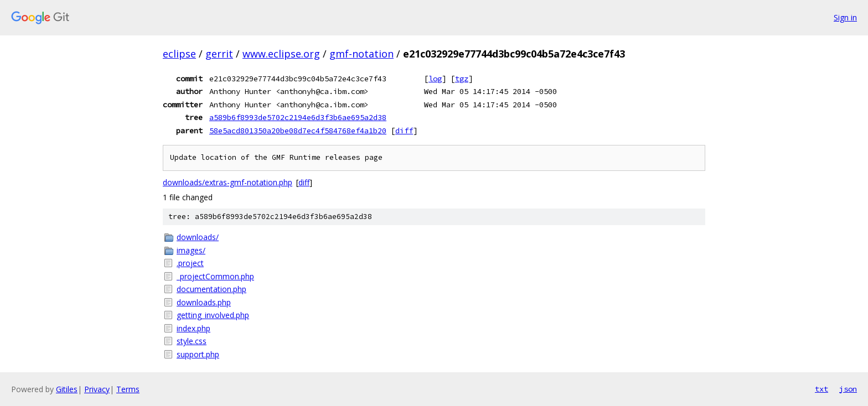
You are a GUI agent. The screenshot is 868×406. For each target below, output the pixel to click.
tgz (462, 79)
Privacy (97, 389)
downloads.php (204, 302)
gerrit (219, 54)
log (435, 79)
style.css (192, 341)
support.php (198, 354)
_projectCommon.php (215, 276)
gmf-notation (361, 54)
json (848, 389)
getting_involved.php (213, 315)
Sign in (845, 17)
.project (190, 263)
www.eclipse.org (281, 54)
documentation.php (211, 289)
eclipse (179, 54)
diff (404, 131)
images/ (191, 250)
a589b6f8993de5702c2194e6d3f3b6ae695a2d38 (298, 117)
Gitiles (67, 389)
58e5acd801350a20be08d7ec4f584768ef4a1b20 (298, 131)
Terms (128, 389)
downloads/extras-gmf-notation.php (228, 182)
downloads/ (198, 237)
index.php (193, 328)
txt (821, 389)
